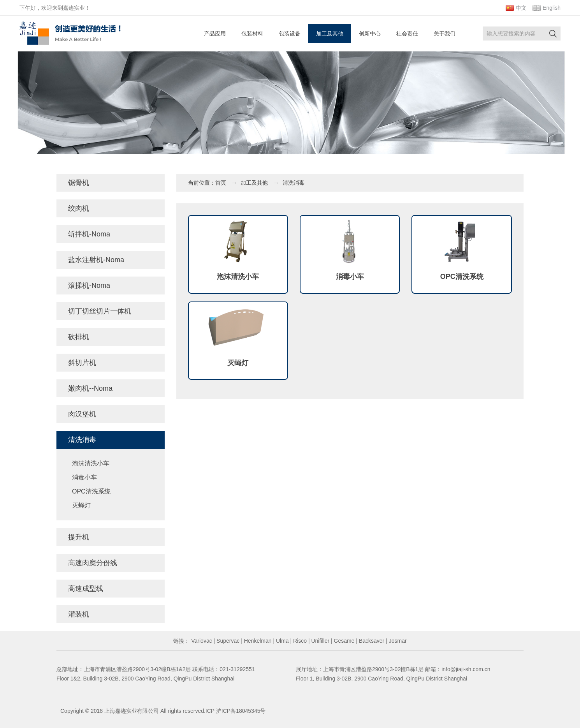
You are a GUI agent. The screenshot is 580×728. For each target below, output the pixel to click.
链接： (181, 641)
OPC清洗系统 (91, 491)
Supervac (227, 641)
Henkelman (257, 641)
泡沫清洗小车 (91, 463)
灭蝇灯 (81, 505)
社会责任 (407, 33)
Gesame (344, 641)
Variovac (201, 641)
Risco (299, 641)
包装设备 (290, 33)
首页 (221, 183)
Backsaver (371, 641)
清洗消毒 (294, 183)
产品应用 (215, 33)
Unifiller (320, 641)
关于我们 (445, 33)
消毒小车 (84, 477)
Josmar (397, 641)
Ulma (282, 641)
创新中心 (370, 33)
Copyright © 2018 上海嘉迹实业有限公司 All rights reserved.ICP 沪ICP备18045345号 (163, 711)
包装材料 (252, 33)
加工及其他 (330, 33)
